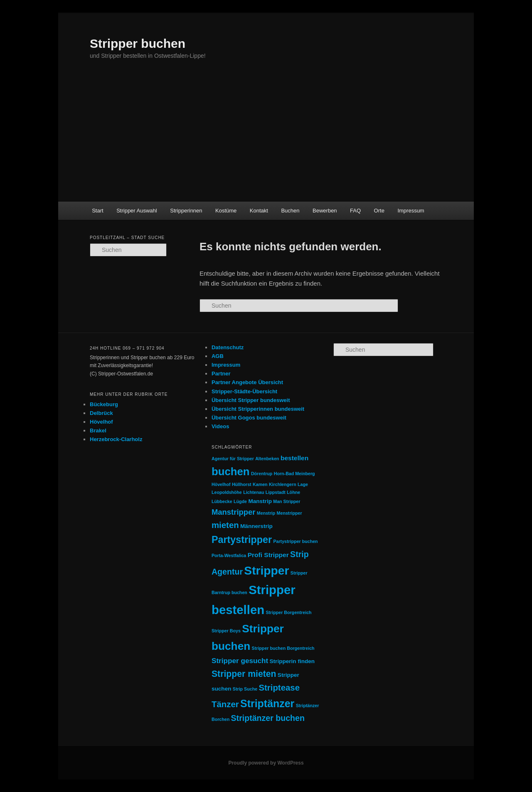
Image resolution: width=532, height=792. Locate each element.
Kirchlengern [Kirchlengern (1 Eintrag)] (283, 484)
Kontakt (259, 211)
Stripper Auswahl (137, 211)
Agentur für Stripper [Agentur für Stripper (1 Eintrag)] (233, 459)
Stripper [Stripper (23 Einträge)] (266, 570)
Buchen (290, 211)
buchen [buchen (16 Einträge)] (231, 471)
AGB (218, 356)
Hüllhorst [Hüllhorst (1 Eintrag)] (242, 484)
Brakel (98, 431)
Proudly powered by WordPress (266, 763)
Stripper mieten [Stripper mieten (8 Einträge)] (244, 674)
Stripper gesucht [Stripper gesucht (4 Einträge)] (240, 661)
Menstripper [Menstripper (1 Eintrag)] (289, 513)
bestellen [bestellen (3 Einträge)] (294, 458)
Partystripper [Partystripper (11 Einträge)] (242, 540)
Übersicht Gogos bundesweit (249, 418)
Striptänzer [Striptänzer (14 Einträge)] (267, 703)
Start (97, 211)
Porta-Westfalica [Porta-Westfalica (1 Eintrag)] (229, 555)
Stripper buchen (138, 43)
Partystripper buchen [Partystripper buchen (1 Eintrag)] (295, 541)
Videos (220, 426)
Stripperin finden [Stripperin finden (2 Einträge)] (292, 661)
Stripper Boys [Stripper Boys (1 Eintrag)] (226, 631)
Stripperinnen (186, 211)
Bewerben (325, 211)
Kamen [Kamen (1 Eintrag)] (260, 484)
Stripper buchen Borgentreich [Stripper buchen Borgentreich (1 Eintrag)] (283, 648)
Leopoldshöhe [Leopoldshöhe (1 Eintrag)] (227, 492)
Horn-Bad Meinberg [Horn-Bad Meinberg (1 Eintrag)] (294, 474)
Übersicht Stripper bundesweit (251, 400)
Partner (221, 374)
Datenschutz (228, 347)
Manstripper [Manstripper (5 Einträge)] (234, 512)
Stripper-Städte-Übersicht (244, 391)
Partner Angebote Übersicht (247, 382)
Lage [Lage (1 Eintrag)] (303, 484)
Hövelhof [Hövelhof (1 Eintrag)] (221, 484)
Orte (379, 211)
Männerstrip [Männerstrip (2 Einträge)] (256, 526)
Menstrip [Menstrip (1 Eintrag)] (266, 513)
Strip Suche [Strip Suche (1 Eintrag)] (245, 689)
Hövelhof (101, 422)
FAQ (355, 211)
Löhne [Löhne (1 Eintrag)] (293, 492)
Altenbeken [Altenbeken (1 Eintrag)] (267, 459)
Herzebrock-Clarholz (116, 439)
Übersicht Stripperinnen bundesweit (258, 409)
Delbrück (101, 413)
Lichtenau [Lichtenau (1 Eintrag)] (254, 492)
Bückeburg (104, 404)
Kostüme (226, 211)
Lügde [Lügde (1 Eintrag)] (240, 501)
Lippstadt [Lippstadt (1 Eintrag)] (276, 492)
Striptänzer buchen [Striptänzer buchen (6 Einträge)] (268, 718)
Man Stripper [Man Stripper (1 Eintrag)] (287, 501)
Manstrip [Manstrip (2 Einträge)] (260, 501)
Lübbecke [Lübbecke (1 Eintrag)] (222, 501)
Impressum (411, 211)
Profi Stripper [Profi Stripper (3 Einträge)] (268, 555)
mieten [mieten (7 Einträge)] (225, 525)
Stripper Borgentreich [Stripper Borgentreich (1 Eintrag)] (288, 612)
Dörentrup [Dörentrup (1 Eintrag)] (262, 474)
